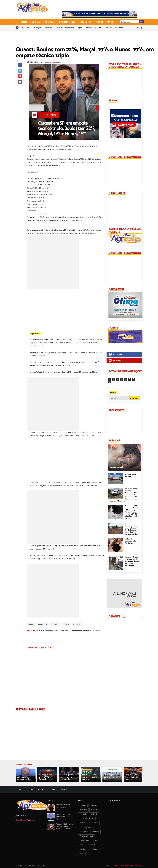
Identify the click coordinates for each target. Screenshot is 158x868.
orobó (95, 840)
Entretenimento (67, 22)
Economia (86, 22)
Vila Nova (89, 28)
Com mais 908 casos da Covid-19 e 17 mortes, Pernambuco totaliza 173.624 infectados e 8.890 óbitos (133, 512)
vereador (92, 827)
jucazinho (94, 849)
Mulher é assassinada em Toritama (132, 541)
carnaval (95, 823)
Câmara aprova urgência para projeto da (67, 777)
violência (94, 814)
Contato (63, 789)
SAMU (82, 827)
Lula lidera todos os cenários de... (24, 778)
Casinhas (35, 22)
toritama (96, 832)
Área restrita (118, 468)
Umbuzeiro (70, 28)
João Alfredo (84, 840)
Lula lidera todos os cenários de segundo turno (64, 817)
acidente (93, 805)
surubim (94, 810)
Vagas (80, 28)
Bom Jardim (84, 832)
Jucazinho (119, 28)
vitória (82, 845)
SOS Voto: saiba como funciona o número (90, 777)
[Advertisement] (67, 310)
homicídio (83, 810)
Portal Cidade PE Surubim (26, 820)
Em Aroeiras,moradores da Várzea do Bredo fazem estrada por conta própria (132, 529)
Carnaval (59, 28)
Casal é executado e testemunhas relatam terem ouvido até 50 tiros (69, 631)
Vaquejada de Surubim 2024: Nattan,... (132, 777)
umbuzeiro (84, 823)
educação (83, 814)
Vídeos (100, 22)
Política (49, 22)
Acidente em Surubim (130, 475)
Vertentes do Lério (87, 836)
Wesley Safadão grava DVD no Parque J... (46, 777)
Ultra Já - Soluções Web (132, 865)
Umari (82, 854)
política (66, 624)
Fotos (110, 22)
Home (24, 22)
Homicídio (48, 28)
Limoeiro (92, 845)
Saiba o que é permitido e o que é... (112, 777)
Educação (37, 28)
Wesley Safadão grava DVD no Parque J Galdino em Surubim (65, 826)
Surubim (108, 28)
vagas (82, 818)
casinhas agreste (52, 62)
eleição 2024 (43, 624)
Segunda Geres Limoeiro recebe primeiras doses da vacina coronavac (132, 561)
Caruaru (99, 28)
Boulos (31, 624)
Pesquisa (55, 624)
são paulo (77, 624)
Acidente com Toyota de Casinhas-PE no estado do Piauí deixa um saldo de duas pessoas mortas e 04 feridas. (125, 495)
